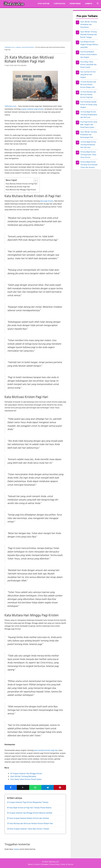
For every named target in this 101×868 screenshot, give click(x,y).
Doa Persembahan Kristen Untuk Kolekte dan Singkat (89, 55)
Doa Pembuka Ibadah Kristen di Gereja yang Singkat (89, 105)
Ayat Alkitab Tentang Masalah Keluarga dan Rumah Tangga (89, 35)
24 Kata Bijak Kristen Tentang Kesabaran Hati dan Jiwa (88, 145)
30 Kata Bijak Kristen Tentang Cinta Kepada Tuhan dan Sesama (89, 165)
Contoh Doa (59, 4)
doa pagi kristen (47, 201)
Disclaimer (45, 864)
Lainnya (89, 4)
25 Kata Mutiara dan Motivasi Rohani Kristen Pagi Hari (88, 95)
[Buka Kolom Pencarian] (98, 4)
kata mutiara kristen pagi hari (46, 750)
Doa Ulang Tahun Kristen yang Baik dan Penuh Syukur (88, 65)
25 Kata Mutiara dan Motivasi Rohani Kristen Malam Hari (88, 85)
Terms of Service (67, 864)
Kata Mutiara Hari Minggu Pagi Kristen (21, 190)
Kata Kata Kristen (28, 47)
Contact (37, 864)
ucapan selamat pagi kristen (32, 109)
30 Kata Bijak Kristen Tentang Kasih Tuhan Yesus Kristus (88, 155)
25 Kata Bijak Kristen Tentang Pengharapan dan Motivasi (89, 115)
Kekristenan (75, 4)
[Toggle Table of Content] (35, 181)
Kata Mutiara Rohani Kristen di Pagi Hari (22, 184)
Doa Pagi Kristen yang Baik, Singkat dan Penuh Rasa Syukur (89, 125)
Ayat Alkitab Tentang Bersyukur (23, 776)
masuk (16, 849)
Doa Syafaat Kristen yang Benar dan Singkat (88, 75)
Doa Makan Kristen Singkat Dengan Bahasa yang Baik (89, 45)
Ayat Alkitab (43, 4)
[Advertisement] (35, 25)
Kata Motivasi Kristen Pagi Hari (18, 187)
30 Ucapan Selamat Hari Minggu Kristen (26, 774)
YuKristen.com (9, 47)
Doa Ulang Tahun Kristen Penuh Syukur (26, 779)
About (30, 864)
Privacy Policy (55, 864)
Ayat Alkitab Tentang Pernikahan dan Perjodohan (89, 25)
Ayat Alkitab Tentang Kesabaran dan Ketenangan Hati (89, 135)
